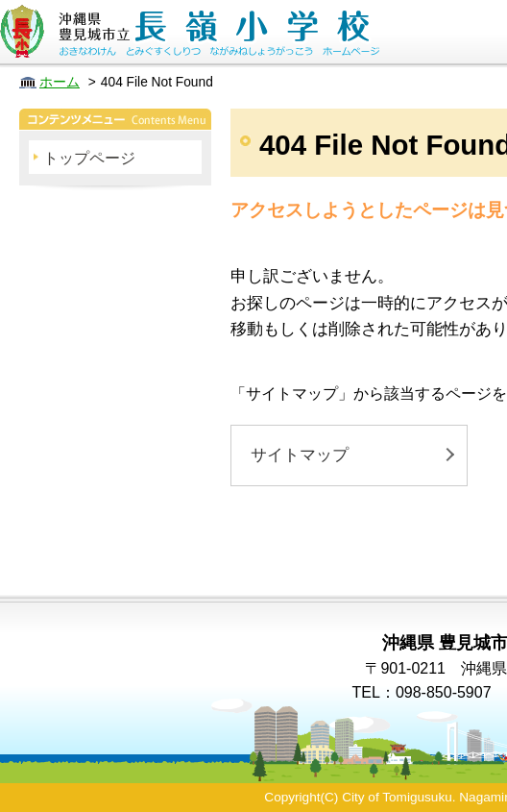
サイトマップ (300, 455)
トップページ (89, 158)
